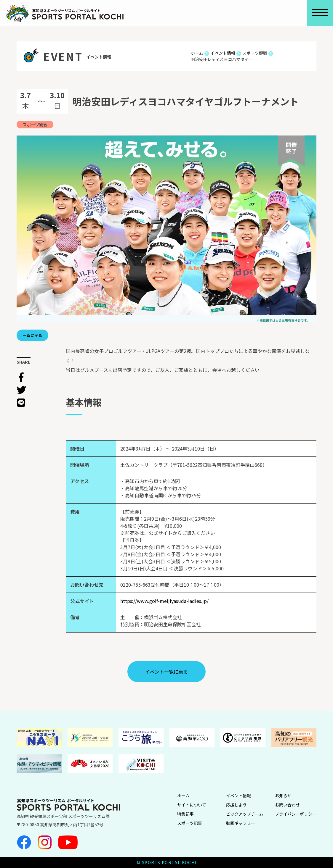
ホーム (183, 796)
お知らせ (283, 796)
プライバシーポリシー (296, 814)
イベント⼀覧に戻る (166, 672)
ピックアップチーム (245, 814)
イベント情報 (238, 796)
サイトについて (192, 805)
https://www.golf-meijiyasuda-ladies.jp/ (164, 601)
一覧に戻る (32, 335)
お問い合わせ (287, 805)
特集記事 (185, 814)
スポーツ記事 (190, 823)
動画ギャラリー (241, 823)
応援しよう (236, 805)
